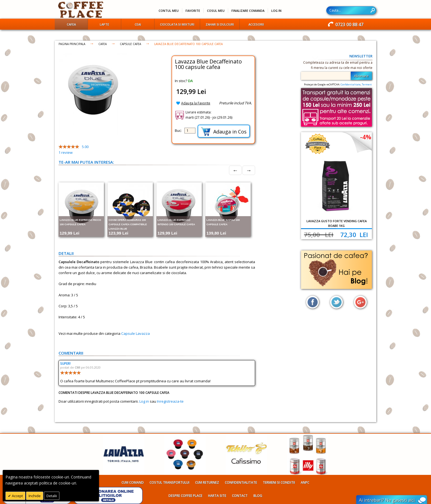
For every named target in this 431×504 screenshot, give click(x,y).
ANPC (305, 482)
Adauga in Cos (224, 131)
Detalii (52, 496)
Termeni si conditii (279, 482)
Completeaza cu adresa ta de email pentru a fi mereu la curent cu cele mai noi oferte (338, 65)
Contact (240, 496)
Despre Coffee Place (185, 496)
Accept (17, 496)
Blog (258, 496)
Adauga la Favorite (196, 103)
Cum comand (133, 482)
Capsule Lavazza (136, 333)
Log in (144, 401)
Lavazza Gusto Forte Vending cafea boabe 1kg (337, 223)
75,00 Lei (319, 235)
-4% (366, 137)
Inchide (35, 496)
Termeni (367, 84)
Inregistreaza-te (170, 401)
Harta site (217, 496)
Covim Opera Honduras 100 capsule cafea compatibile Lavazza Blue (128, 224)
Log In (276, 11)
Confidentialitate (351, 84)
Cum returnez (207, 482)
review (66, 152)
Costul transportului (169, 482)
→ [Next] (249, 170)
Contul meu (169, 11)
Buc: (178, 130)
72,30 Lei (354, 235)
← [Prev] (235, 170)
